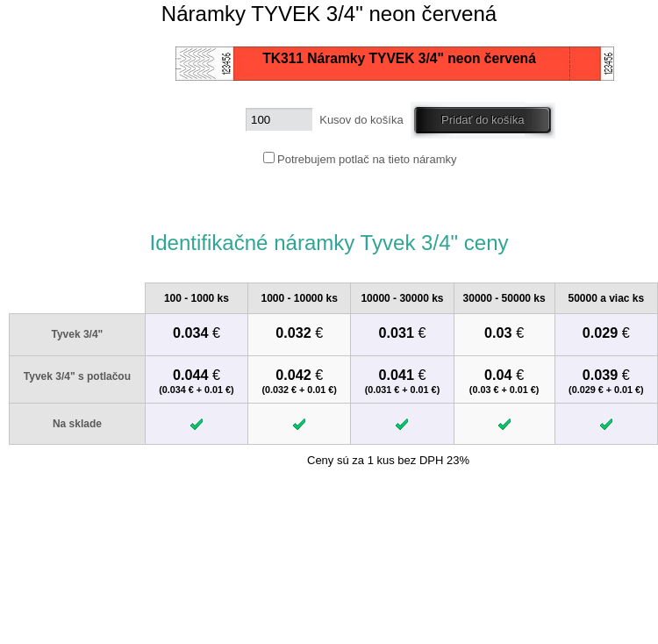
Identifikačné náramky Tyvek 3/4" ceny (329, 243)
